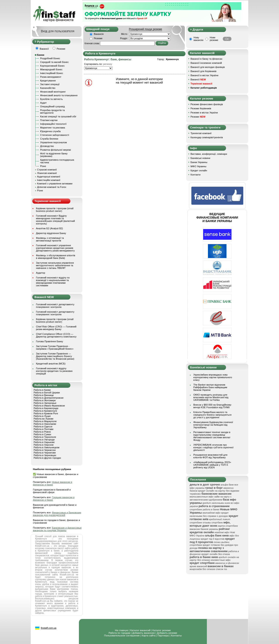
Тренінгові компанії (201, 133)
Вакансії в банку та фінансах (206, 59)
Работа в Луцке (42, 416)
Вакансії (198, 79)
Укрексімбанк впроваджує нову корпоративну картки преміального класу (213, 377)
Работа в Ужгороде (44, 440)
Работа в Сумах (42, 434)
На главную (122, 630)
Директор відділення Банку (51, 233)
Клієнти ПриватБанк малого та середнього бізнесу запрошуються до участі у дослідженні (212, 415)
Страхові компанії (47, 170)
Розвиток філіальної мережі (55, 150)
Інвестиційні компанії (49, 180)
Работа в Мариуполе (45, 421)
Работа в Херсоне (44, 445)
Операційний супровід (52, 106)
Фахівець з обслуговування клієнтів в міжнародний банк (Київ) (56, 257)
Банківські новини (200, 158)
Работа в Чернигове (45, 453)
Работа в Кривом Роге (46, 413)
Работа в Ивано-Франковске (49, 406)
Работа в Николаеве (45, 424)
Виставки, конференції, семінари (209, 154)
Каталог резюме (162, 630)
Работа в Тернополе (45, 437)
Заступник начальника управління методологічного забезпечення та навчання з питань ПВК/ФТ (55, 265)
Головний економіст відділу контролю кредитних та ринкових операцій (54, 371)
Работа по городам (119, 633)
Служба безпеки (49, 139)
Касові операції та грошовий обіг (58, 116)
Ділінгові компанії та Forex (52, 187)
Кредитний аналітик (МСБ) (51, 364)
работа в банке (211, 509)
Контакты (176, 636)
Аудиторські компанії (49, 177)
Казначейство (48, 88)
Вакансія (99, 34)
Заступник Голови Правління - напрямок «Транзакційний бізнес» (55, 347)
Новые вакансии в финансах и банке (53, 483)
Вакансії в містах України (204, 75)
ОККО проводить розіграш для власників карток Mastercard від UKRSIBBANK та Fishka (211, 397)
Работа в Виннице (44, 395)
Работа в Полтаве (43, 429)
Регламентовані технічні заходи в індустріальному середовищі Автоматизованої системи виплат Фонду (212, 436)
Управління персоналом (54, 142)
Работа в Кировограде (46, 408)
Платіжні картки (49, 120)
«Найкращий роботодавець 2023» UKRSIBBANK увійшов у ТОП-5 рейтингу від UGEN (212, 465)
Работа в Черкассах (45, 450)
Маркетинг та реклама (53, 128)
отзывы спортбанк (213, 523)
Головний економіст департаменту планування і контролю (55, 306)
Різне (43, 166)
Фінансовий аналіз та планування (59, 95)
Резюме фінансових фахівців (207, 104)
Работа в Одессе (43, 427)
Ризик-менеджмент (51, 77)
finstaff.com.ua (48, 628)
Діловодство (47, 146)
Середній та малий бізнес (54, 62)
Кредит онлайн (199, 170)
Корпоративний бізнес (52, 66)
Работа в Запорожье (45, 403)
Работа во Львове (43, 419)
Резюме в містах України (204, 113)
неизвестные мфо (221, 560)
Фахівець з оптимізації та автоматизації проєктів (50, 239)
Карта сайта (149, 636)
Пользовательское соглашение (122, 636)
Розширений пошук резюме (145, 29)
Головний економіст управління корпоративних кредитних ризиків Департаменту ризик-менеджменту (55, 248)
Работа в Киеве (42, 390)
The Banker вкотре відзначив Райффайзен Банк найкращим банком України (210, 387)
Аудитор (41, 273)
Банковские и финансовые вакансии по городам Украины (57, 529)
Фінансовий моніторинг (53, 92)
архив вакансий (198, 566)
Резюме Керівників (201, 108)
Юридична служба (50, 131)
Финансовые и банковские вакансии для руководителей (57, 514)
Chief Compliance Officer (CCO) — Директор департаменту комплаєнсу (56, 335)
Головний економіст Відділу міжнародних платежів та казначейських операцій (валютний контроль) (55, 220)
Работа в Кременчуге (45, 411)
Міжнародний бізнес (51, 69)
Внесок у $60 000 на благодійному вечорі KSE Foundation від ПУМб (212, 406)
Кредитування (48, 81)
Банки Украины (199, 162)
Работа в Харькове (44, 442)
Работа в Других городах (47, 458)
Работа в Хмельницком (46, 447)
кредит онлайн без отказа (216, 554)
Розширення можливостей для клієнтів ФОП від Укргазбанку (210, 456)
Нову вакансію (198, 39)
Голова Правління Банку (49, 341)
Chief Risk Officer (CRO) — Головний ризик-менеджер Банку (56, 328)
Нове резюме (214, 39)
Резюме (98, 38)
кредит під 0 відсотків (213, 539)
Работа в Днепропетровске (48, 398)
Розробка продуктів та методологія (52, 111)
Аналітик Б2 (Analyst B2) (49, 228)
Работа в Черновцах (45, 455)
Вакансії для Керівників (203, 71)
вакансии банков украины (204, 529)
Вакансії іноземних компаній (206, 63)
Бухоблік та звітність (51, 99)
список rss (221, 569)
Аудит (43, 103)
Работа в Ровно (42, 432)
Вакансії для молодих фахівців (208, 67)
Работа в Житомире (45, 400)
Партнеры (163, 636)
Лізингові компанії (47, 173)
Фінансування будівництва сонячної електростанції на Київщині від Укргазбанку (213, 425)
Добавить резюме (167, 633)
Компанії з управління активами (55, 184)
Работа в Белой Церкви (47, 393)
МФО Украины (198, 166)
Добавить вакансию (144, 633)
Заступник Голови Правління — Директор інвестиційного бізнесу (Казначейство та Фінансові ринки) (55, 356)
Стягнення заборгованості (55, 135)
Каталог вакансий (140, 630)
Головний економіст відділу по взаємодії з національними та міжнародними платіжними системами (53, 282)
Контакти (196, 175)
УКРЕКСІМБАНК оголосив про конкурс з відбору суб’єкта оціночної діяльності (213, 447)
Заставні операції (50, 84)
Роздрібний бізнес (50, 58)
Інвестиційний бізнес (52, 73)
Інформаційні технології (53, 124)
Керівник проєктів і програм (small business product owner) (55, 210)
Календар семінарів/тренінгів (207, 137)
